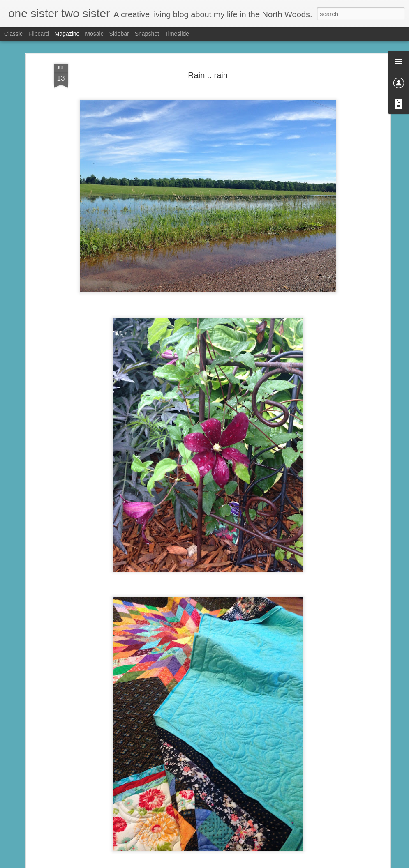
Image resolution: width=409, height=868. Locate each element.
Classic (13, 34)
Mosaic (94, 34)
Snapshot (147, 34)
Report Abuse (254, 863)
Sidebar (119, 34)
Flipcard (39, 34)
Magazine (67, 34)
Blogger (230, 863)
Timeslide (177, 34)
